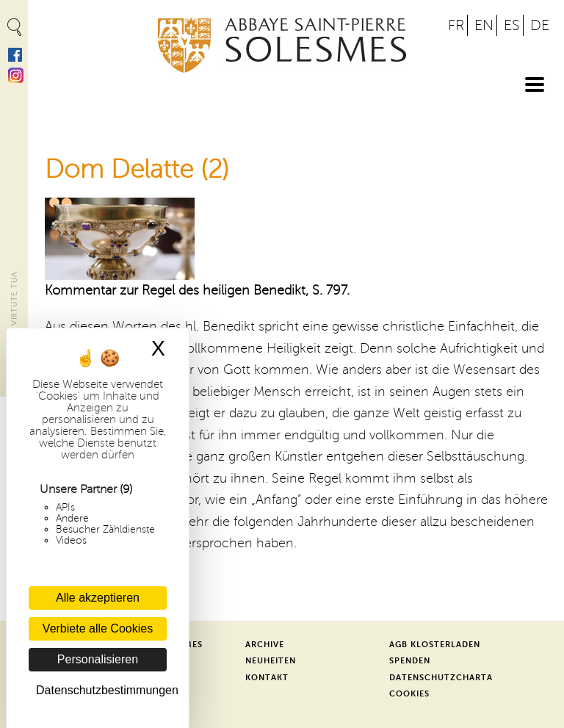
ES (512, 25)
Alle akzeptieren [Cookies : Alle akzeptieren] (98, 598)
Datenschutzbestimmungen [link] (101, 690)
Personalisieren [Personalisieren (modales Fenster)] (98, 659)
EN (484, 25)
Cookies (409, 694)
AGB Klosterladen (435, 645)
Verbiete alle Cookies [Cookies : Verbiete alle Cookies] (98, 628)
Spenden (410, 661)
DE (540, 25)
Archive (265, 645)
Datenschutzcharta (441, 678)
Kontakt (267, 678)
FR (456, 25)
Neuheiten (271, 661)
